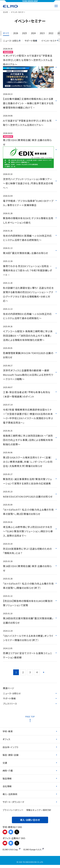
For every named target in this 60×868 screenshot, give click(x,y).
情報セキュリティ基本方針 (39, 813)
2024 (35, 33)
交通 (5, 766)
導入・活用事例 (10, 797)
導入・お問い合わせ (30, 823)
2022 (53, 33)
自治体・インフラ (10, 750)
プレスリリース (10, 706)
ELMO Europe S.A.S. (34, 853)
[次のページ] (44, 675)
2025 (25, 33)
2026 (16, 33)
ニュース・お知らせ (12, 696)
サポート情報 (9, 701)
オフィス (6, 742)
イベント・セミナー (50, 41)
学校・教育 (8, 734)
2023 (44, 33)
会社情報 (7, 789)
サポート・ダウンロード (13, 805)
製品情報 (7, 781)
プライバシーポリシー (13, 813)
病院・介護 (8, 774)
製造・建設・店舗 (10, 758)
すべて (6, 33)
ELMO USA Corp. (11, 853)
